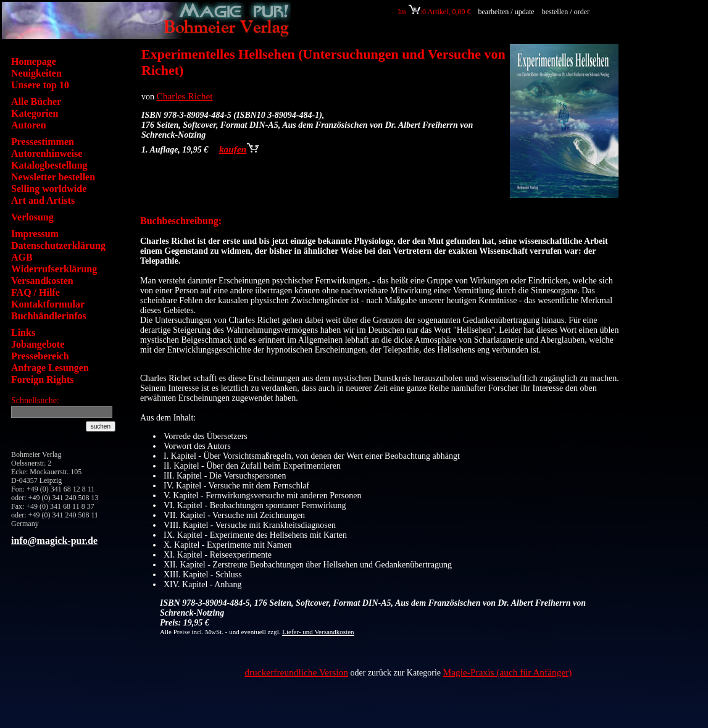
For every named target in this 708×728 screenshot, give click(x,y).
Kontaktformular (48, 304)
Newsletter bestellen (53, 177)
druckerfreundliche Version (296, 672)
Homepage (34, 61)
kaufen (239, 149)
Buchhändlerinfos (49, 316)
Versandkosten (42, 281)
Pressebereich (40, 356)
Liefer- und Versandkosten (318, 632)
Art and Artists (43, 200)
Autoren (29, 125)
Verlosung (32, 217)
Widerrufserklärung (54, 269)
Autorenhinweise (47, 153)
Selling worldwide (49, 189)
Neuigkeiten (36, 73)
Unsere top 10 (40, 85)
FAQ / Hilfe (35, 292)
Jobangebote (38, 344)
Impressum (35, 234)
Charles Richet (185, 96)
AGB (22, 257)
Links (23, 333)
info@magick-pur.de (54, 541)
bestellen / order (567, 12)
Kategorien (35, 113)
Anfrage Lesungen (50, 368)
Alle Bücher (36, 102)
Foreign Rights (42, 379)
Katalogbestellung (49, 165)
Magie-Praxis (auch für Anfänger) (508, 672)
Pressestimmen (43, 142)
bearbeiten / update (506, 12)
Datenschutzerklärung (58, 245)
